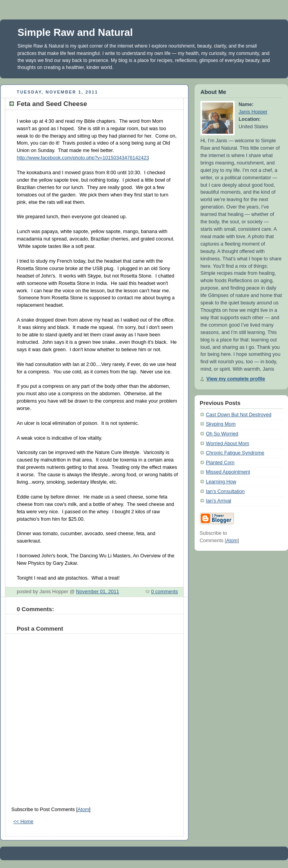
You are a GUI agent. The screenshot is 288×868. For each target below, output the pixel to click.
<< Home (23, 822)
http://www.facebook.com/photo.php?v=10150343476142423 (83, 158)
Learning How (221, 482)
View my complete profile (236, 379)
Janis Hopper (253, 112)
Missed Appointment (228, 472)
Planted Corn (220, 463)
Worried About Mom (227, 444)
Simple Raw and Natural (75, 32)
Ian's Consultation (225, 491)
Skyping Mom (221, 424)
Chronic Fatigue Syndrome (235, 453)
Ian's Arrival (219, 501)
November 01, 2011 (97, 592)
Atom (83, 810)
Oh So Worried (222, 434)
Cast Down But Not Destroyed (239, 415)
